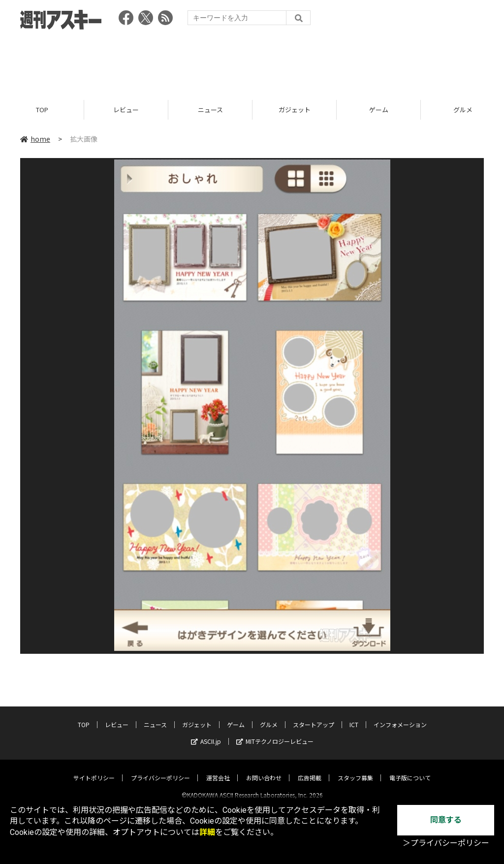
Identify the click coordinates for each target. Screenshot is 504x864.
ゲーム (379, 110)
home (35, 139)
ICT (354, 716)
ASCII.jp (206, 733)
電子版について (410, 769)
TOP (42, 110)
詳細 (207, 832)
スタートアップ (314, 716)
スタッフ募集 (355, 769)
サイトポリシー (94, 769)
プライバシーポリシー (160, 769)
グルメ (269, 716)
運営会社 (218, 769)
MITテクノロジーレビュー (275, 733)
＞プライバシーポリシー (446, 843)
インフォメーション (400, 716)
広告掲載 (310, 769)
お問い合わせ (264, 769)
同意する (446, 820)
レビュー (126, 110)
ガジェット (295, 110)
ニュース (210, 110)
